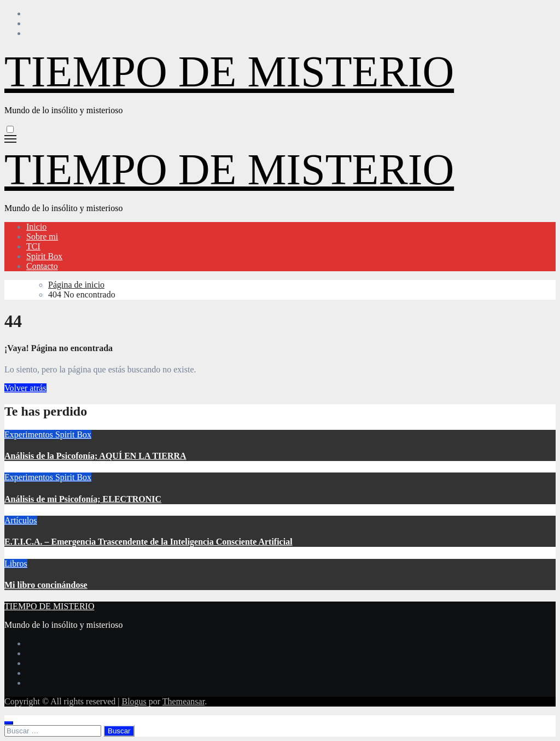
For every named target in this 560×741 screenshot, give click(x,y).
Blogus (134, 701)
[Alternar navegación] (10, 139)
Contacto (42, 266)
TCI (33, 246)
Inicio (36, 227)
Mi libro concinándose (46, 585)
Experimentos (30, 434)
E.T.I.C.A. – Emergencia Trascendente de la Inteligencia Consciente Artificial (148, 542)
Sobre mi (42, 237)
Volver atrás (25, 388)
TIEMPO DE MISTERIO (229, 72)
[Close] (9, 723)
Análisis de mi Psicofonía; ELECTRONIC (83, 499)
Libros (16, 564)
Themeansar (183, 701)
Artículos (21, 520)
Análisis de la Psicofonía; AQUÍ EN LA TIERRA (95, 456)
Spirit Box (44, 256)
